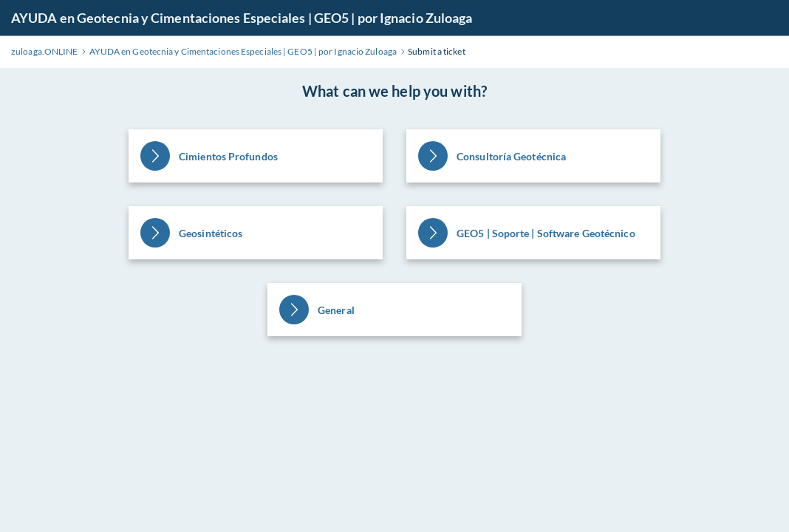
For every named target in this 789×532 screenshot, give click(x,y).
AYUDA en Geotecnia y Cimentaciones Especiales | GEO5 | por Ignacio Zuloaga (242, 18)
